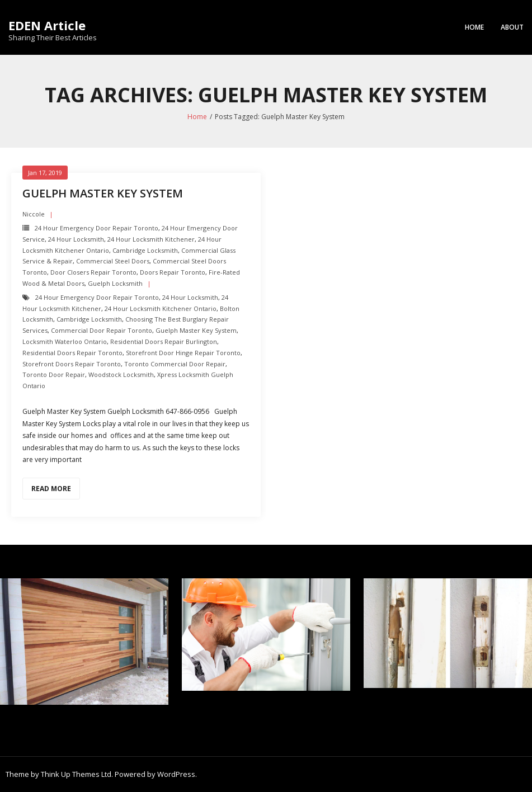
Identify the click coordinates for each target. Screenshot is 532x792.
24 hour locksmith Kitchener (151, 239)
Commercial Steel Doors (113, 261)
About (512, 27)
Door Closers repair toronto (93, 272)
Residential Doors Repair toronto (72, 353)
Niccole (34, 214)
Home (474, 27)
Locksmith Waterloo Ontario (65, 341)
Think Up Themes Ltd (76, 774)
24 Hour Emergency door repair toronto (96, 228)
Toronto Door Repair (54, 374)
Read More (51, 489)
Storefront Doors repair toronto (72, 364)
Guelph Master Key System (103, 193)
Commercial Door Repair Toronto (102, 330)
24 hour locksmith (76, 239)
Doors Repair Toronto (173, 272)
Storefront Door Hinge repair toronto (183, 353)
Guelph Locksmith (115, 283)
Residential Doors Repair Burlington (164, 341)
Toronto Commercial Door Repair (175, 364)
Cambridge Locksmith (145, 250)
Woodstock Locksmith (121, 374)
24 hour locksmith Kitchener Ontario (161, 308)
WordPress (176, 774)
